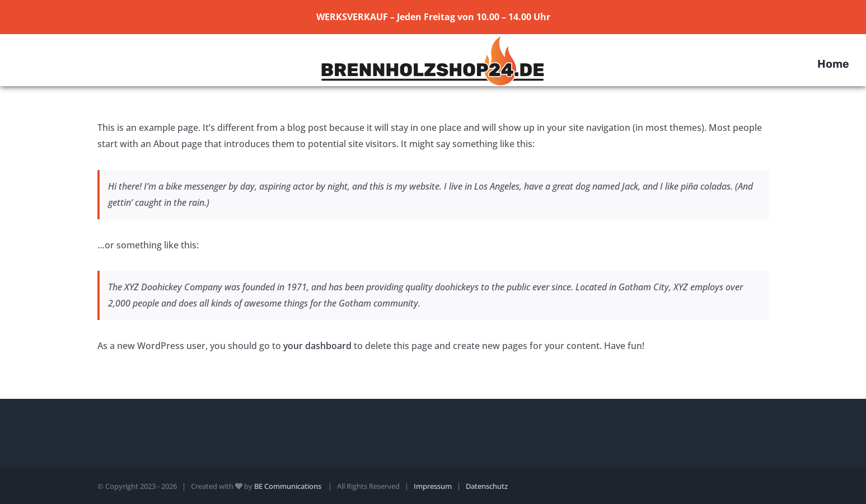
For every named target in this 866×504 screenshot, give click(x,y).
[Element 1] (433, 39)
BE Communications (289, 486)
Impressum (433, 486)
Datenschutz (487, 486)
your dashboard (317, 346)
